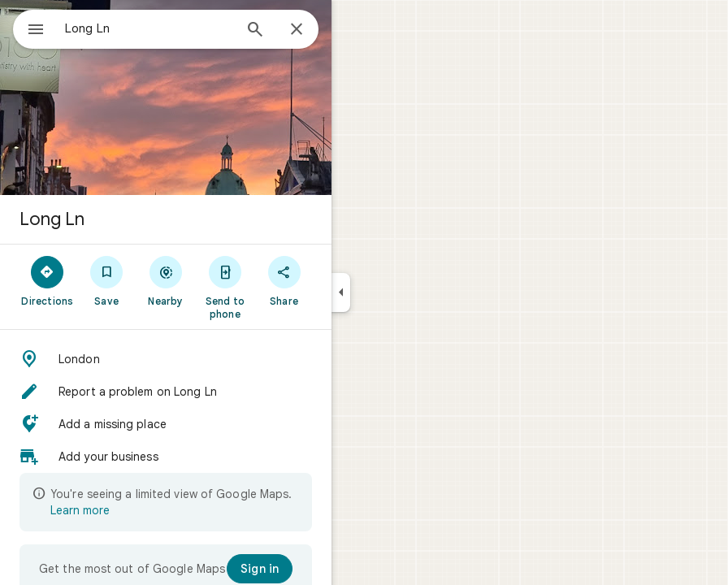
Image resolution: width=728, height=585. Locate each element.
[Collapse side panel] (341, 292)
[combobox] (149, 28)
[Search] (255, 31)
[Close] (297, 30)
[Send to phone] (225, 287)
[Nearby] (166, 280)
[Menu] (36, 31)
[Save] (107, 280)
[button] (166, 359)
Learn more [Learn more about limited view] (80, 510)
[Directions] (48, 280)
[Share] (284, 280)
